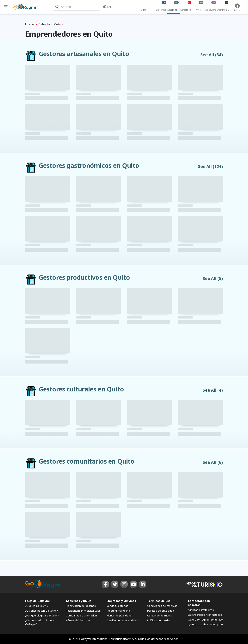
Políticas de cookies (159, 620)
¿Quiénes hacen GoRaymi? (42, 611)
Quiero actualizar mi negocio (205, 624)
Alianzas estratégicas (201, 610)
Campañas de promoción (81, 615)
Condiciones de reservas (162, 606)
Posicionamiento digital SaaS (83, 611)
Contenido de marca (160, 615)
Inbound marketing (118, 611)
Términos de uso (159, 601)
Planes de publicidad (119, 615)
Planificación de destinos (81, 606)
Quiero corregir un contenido (205, 620)
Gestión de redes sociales (122, 620)
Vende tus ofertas (117, 606)
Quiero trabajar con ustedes (205, 615)
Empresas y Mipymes (121, 601)
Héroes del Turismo (78, 620)
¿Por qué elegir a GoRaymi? (42, 615)
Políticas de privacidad (161, 611)
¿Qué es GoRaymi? (37, 606)
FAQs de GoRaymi (37, 601)
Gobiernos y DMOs (79, 601)
